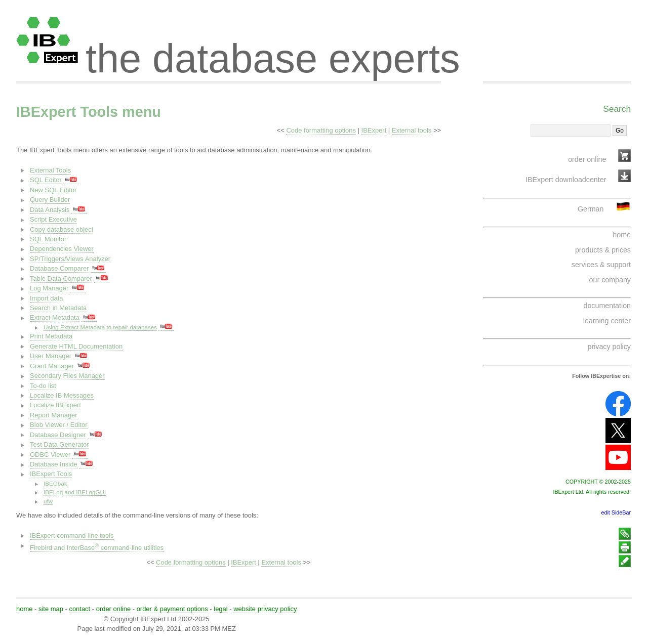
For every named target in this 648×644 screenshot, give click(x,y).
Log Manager (49, 288)
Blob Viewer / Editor (59, 425)
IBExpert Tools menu (89, 112)
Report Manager (54, 415)
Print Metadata (51, 336)
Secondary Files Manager (67, 376)
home (622, 235)
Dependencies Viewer (62, 249)
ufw (48, 501)
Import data (47, 298)
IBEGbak (55, 483)
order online (587, 159)
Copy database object (62, 229)
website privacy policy (265, 609)
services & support (601, 265)
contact (79, 609)
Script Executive (53, 219)
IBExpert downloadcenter (566, 180)
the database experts (273, 50)
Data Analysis (51, 210)
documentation (607, 306)
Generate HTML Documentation (76, 346)
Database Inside (54, 464)
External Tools (50, 170)
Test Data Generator (59, 444)
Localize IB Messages (62, 395)
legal (220, 609)
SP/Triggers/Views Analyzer (70, 259)
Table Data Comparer (61, 278)
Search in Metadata (58, 308)
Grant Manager (52, 366)
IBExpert (374, 130)
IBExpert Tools (51, 474)
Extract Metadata (55, 317)
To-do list (43, 386)
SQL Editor (46, 180)
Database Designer (58, 435)
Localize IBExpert (55, 405)
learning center (607, 321)
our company (610, 280)
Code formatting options (321, 130)
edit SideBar (616, 512)
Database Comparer (59, 268)
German (591, 209)
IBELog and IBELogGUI (75, 492)
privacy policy (609, 347)
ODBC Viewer (50, 455)
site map (51, 609)
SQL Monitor (48, 239)
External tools (412, 130)
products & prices (603, 250)
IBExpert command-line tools (72, 535)
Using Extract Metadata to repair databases (100, 327)
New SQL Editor (53, 190)
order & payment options (172, 609)
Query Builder (50, 200)
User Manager (51, 356)
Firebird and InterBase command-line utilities (97, 548)
